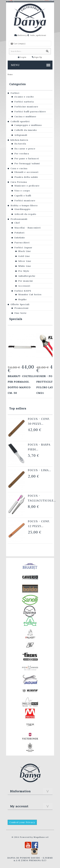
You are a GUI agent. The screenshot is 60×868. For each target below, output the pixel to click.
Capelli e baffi (23, 196)
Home (10, 74)
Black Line (25, 251)
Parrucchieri (22, 243)
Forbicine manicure (26, 107)
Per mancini (26, 281)
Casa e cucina (19, 168)
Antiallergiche (27, 276)
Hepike (22, 299)
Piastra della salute (26, 177)
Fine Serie (20, 313)
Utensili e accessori (26, 172)
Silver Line (25, 261)
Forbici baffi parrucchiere (30, 112)
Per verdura (22, 154)
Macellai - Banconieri (28, 228)
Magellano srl (41, 837)
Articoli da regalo (25, 214)
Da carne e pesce (25, 149)
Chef (17, 223)
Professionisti (19, 219)
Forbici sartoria (24, 102)
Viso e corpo (22, 191)
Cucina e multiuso (25, 116)
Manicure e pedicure (27, 186)
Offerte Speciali (20, 304)
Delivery (22, 35)
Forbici (15, 93)
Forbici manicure (25, 201)
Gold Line (24, 256)
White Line (25, 266)
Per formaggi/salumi (27, 163)
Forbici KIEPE (23, 291)
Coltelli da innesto (26, 130)
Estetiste (20, 238)
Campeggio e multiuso (28, 125)
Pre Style (24, 271)
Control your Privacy (22, 822)
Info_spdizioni (38, 35)
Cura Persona (19, 182)
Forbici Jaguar (23, 247)
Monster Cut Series (30, 294)
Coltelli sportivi (20, 121)
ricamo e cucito (24, 97)
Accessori (24, 286)
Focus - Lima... (39, 470)
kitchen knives (19, 140)
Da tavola (20, 144)
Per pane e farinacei (27, 158)
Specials (16, 319)
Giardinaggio (22, 209)
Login (23, 57)
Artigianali (21, 135)
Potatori (19, 233)
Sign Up (38, 57)
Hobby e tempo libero (24, 205)
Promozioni (21, 308)
